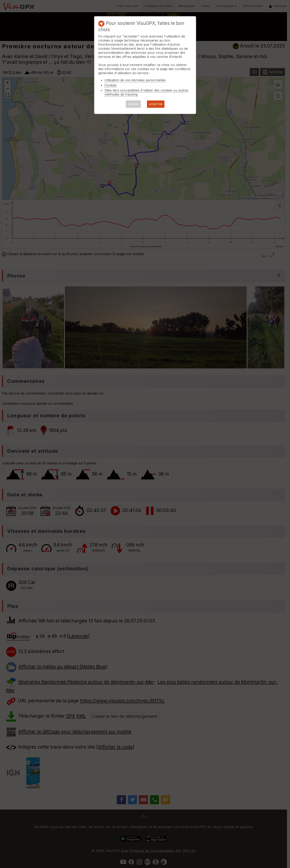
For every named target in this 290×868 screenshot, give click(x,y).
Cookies (111, 85)
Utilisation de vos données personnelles (135, 80)
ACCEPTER (156, 104)
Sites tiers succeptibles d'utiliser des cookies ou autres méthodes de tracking (146, 92)
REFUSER (133, 104)
